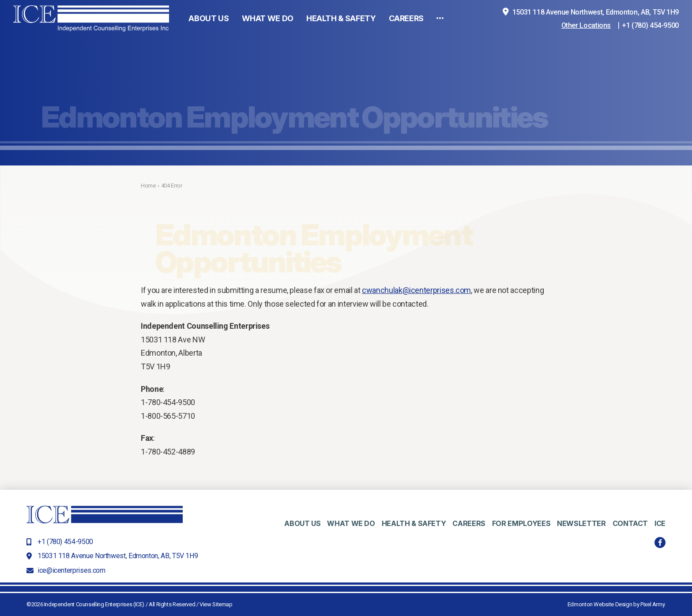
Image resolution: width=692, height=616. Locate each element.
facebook (660, 543)
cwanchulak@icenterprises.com (416, 290)
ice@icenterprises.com (71, 570)
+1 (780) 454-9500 (650, 46)
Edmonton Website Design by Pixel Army (616, 604)
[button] (440, 39)
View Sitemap (216, 604)
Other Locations (586, 46)
